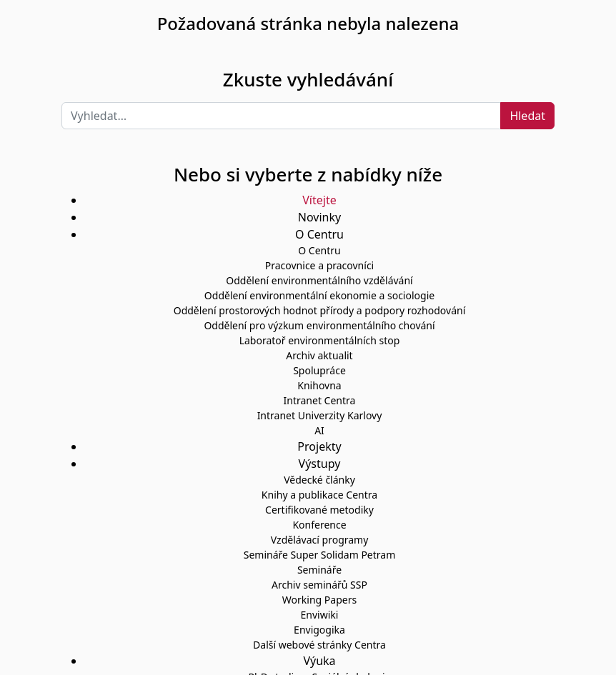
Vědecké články (319, 480)
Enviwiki (320, 615)
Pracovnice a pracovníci (319, 265)
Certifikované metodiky (319, 510)
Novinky (319, 217)
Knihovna (319, 385)
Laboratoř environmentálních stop (320, 340)
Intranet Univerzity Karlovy (320, 415)
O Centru (319, 250)
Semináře (319, 570)
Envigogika (319, 630)
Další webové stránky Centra (319, 645)
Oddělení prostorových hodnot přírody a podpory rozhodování (320, 310)
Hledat (527, 116)
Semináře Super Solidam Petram (320, 555)
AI (319, 430)
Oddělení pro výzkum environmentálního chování (319, 325)
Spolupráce (319, 370)
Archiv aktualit (319, 355)
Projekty (319, 446)
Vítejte (319, 200)
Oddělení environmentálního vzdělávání (319, 280)
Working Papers (319, 600)
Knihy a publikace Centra (319, 495)
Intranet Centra (320, 400)
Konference (319, 525)
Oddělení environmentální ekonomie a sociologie (319, 295)
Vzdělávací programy (320, 540)
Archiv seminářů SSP (319, 585)
